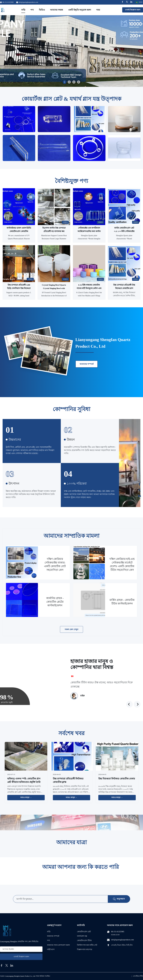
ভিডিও (42, 10)
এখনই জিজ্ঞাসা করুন (133, 10)
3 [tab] (74, 82)
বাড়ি (23, 10)
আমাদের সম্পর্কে (87, 364)
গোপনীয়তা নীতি (138, 976)
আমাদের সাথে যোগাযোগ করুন (58, 945)
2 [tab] (69, 82)
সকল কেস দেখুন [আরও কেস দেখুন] (72, 629)
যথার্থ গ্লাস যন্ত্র (82, 936)
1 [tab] (64, 82)
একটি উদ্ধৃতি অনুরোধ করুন (80, 10)
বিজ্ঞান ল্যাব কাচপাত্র (85, 949)
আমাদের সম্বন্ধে (57, 10)
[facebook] (2, 965)
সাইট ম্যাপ (51, 949)
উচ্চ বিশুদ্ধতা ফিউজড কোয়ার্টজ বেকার (117, 779)
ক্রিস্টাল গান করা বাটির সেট (87, 945)
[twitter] (7, 965)
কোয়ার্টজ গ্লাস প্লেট (84, 932)
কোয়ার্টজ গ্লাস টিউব (84, 940)
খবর (98, 10)
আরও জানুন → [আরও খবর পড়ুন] (26, 797)
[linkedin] (12, 965)
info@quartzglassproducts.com (28, 2)
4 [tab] (79, 82)
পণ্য (32, 10)
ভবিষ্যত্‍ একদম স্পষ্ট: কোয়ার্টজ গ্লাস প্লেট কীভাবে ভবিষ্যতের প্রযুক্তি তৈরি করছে (24, 782)
